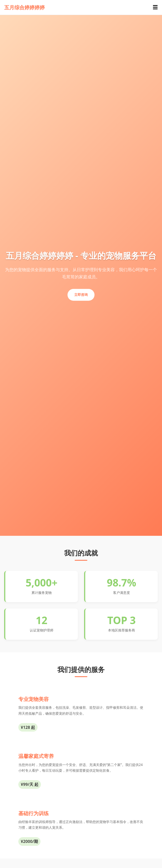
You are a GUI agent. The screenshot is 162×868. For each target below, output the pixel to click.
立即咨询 (81, 295)
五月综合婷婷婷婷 (24, 7)
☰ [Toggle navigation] (155, 7)
